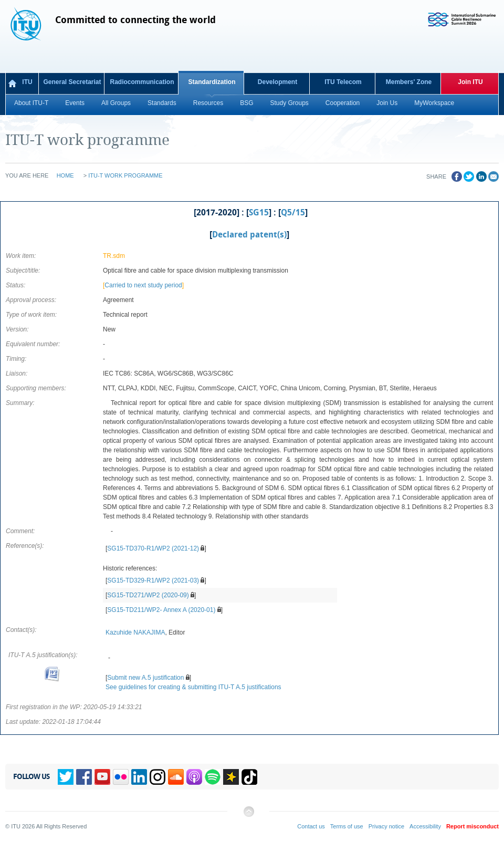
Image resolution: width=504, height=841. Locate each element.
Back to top (248, 816)
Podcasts (194, 777)
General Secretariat (72, 82)
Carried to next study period (143, 285)
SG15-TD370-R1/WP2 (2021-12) (153, 548)
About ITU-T (31, 103)
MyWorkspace (434, 103)
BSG (246, 103)
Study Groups (289, 103)
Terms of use (347, 826)
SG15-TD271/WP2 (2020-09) (148, 595)
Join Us (387, 103)
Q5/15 (293, 213)
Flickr (121, 777)
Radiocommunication (142, 82)
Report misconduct (472, 826)
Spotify (213, 777)
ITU (27, 82)
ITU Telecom (343, 82)
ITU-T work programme (125, 175)
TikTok (249, 777)
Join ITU (470, 82)
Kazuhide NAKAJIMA (135, 632)
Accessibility (425, 826)
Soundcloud (176, 777)
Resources (208, 103)
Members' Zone (409, 82)
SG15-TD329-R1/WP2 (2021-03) (153, 580)
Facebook (84, 777)
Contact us (311, 826)
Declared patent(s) (249, 235)
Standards (162, 103)
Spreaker (231, 777)
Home (65, 175)
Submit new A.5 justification (145, 678)
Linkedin (139, 777)
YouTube (102, 777)
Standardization (212, 82)
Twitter (66, 777)
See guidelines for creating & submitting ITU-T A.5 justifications (193, 687)
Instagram (157, 777)
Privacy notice (386, 826)
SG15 (259, 213)
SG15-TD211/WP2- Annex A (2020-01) (161, 610)
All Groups (116, 103)
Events (75, 103)
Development (277, 82)
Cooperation (343, 103)
